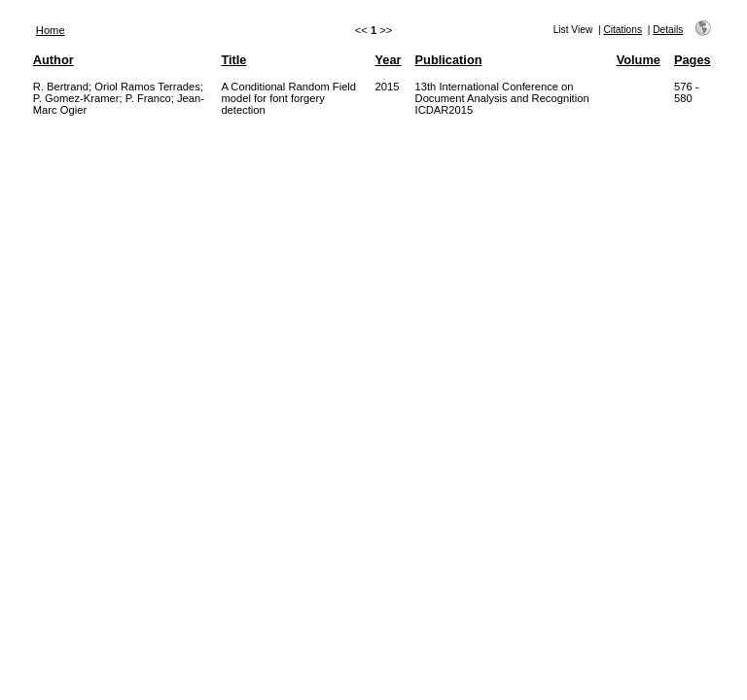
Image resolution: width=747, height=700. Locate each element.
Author (53, 60)
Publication (449, 60)
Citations (622, 30)
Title (233, 60)
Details (668, 30)
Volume (639, 60)
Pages (693, 60)
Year (389, 60)
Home (51, 30)
